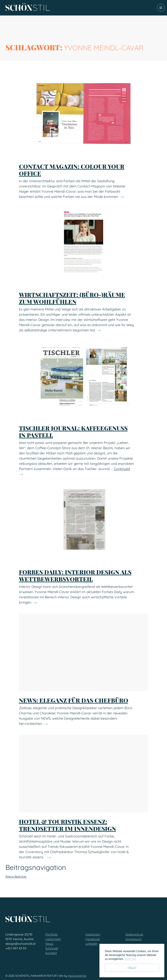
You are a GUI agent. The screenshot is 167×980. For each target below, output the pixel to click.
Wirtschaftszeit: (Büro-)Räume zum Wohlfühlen (72, 298)
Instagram (93, 934)
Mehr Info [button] (130, 959)
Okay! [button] (132, 968)
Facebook (93, 939)
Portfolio (52, 934)
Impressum (134, 939)
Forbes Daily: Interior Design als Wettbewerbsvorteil (75, 576)
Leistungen (53, 939)
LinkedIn (92, 944)
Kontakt (51, 953)
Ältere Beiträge (16, 877)
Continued (122, 469)
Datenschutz (134, 934)
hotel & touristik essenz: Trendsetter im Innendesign (67, 825)
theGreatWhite (77, 976)
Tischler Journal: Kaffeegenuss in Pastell (73, 432)
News (49, 944)
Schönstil (52, 948)
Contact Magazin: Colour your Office (72, 170)
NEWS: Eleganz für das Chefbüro (74, 700)
